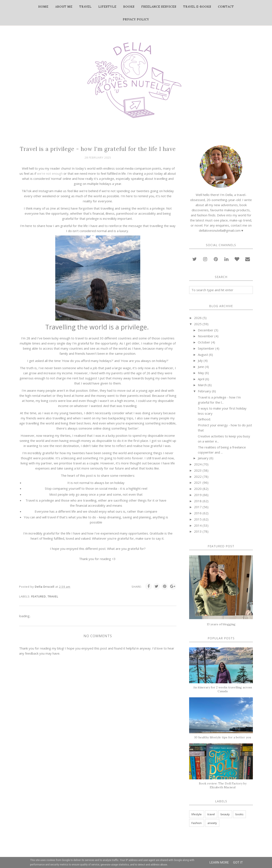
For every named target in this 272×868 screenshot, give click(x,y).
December (206, 330)
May (201, 373)
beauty (225, 814)
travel (53, 596)
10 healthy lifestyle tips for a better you (223, 737)
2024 (198, 464)
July (200, 360)
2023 (198, 470)
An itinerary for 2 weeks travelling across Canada (223, 689)
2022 (198, 477)
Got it (238, 862)
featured (39, 596)
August (203, 355)
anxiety (212, 823)
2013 (198, 531)
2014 (198, 525)
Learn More (219, 862)
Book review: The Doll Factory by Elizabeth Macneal (223, 785)
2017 (198, 507)
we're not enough (50, 173)
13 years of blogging (221, 624)
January (203, 458)
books (239, 814)
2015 (198, 519)
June (201, 367)
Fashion (197, 823)
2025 (198, 324)
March (202, 385)
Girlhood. (204, 419)
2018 (198, 501)
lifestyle (197, 814)
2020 (198, 489)
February (204, 391)
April (201, 379)
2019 (198, 495)
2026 (198, 318)
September (206, 348)
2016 (198, 513)
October (204, 342)
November (206, 336)
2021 (198, 482)
